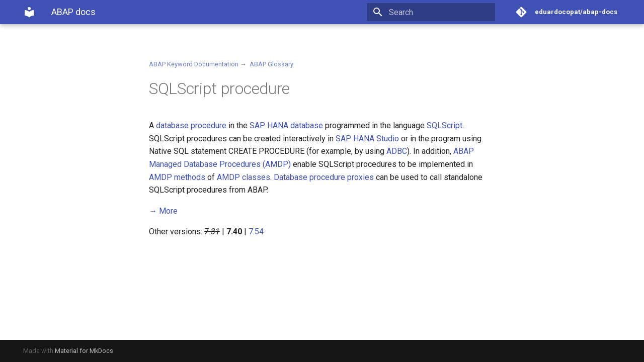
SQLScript (445, 125)
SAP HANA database (286, 125)
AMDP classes (244, 177)
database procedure (191, 125)
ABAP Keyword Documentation (194, 64)
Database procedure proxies (324, 177)
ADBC (397, 151)
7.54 (256, 232)
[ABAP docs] (29, 12)
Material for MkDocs (84, 351)
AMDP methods (177, 177)
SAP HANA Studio (367, 139)
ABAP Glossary (271, 64)
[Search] (436, 12)
